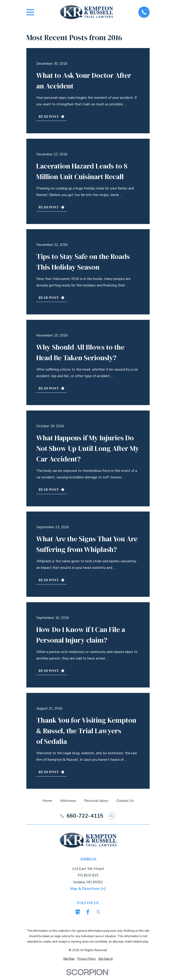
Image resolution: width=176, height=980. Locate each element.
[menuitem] (69, 959)
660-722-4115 (85, 816)
